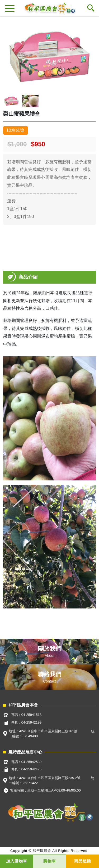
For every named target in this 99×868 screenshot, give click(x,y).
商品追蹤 (83, 861)
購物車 (50, 861)
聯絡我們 (50, 674)
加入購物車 (17, 861)
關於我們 (50, 649)
